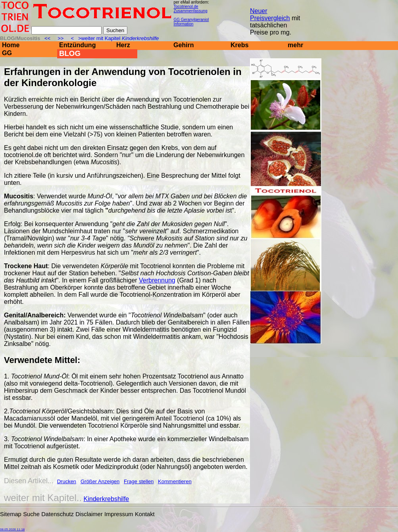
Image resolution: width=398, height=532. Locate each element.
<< (48, 38)
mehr (295, 45)
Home (11, 45)
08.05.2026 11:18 (12, 529)
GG (7, 53)
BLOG (70, 53)
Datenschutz (57, 514)
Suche (31, 514)
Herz (123, 45)
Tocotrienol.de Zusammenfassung (190, 9)
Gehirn (184, 45)
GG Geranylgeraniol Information (191, 22)
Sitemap (11, 514)
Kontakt (145, 514)
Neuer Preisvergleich (270, 14)
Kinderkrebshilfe (107, 499)
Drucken (67, 481)
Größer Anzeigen (100, 481)
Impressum (119, 514)
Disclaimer (89, 514)
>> (61, 38)
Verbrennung (157, 280)
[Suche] (66, 30)
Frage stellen (139, 481)
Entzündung (77, 45)
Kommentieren (175, 481)
